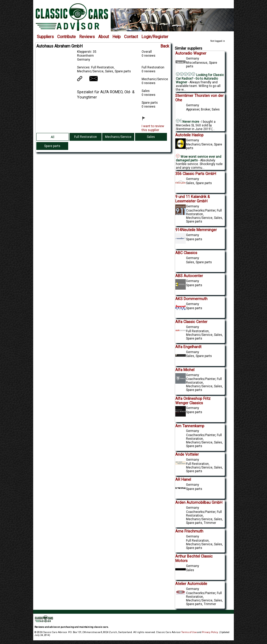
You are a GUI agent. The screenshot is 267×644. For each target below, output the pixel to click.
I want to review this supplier (153, 128)
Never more (188, 122)
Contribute (66, 37)
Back (165, 46)
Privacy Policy (210, 632)
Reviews (87, 37)
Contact (131, 37)
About (104, 37)
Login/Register (155, 37)
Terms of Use (189, 632)
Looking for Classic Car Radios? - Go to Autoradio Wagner (200, 79)
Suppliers (45, 37)
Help (117, 37)
